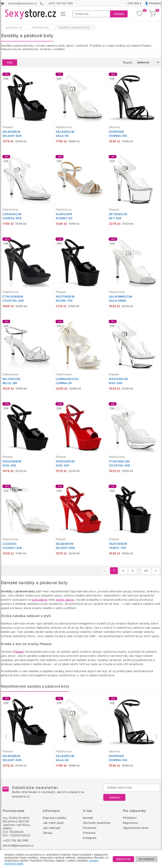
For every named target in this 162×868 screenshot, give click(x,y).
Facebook (90, 828)
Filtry (10, 63)
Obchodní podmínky (97, 823)
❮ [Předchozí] (6, 736)
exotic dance (65, 600)
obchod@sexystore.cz (18, 845)
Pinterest (89, 833)
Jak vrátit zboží (53, 823)
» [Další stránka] (156, 571)
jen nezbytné (146, 859)
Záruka (48, 833)
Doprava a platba (54, 818)
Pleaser (19, 652)
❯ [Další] (156, 736)
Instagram (90, 838)
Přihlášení (155, 3)
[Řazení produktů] (147, 62)
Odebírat (114, 797)
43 (146, 571)
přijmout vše (123, 859)
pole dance (40, 600)
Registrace (131, 823)
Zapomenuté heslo (136, 828)
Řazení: (128, 62)
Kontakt (88, 818)
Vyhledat (119, 14)
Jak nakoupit (52, 828)
